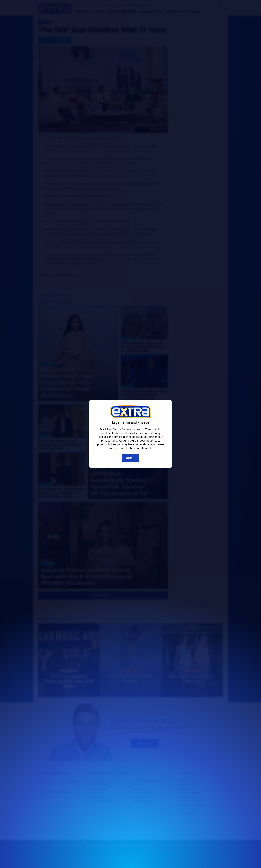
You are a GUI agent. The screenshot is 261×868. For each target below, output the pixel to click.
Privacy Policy (110, 441)
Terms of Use (153, 429)
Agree (131, 458)
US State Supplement (138, 448)
